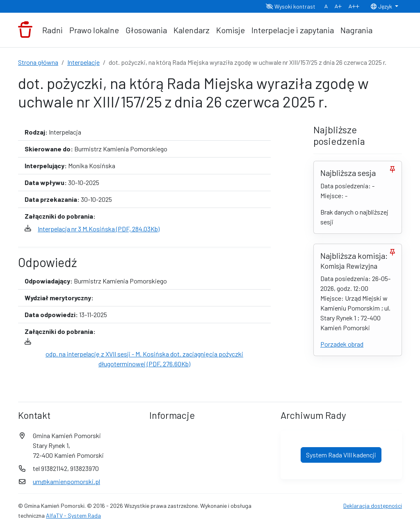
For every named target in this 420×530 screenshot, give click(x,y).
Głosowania (146, 30)
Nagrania (356, 30)
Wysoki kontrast (291, 6)
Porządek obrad (342, 344)
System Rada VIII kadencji (341, 455)
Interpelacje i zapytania (293, 30)
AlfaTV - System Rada (73, 515)
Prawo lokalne (94, 30)
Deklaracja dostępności (373, 506)
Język (382, 6)
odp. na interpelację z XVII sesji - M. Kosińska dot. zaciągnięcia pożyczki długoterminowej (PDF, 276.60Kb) (144, 359)
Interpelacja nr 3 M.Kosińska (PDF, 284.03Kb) (99, 229)
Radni (52, 30)
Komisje (231, 30)
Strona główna (38, 62)
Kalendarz (192, 30)
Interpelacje (83, 62)
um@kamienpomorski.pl (66, 481)
